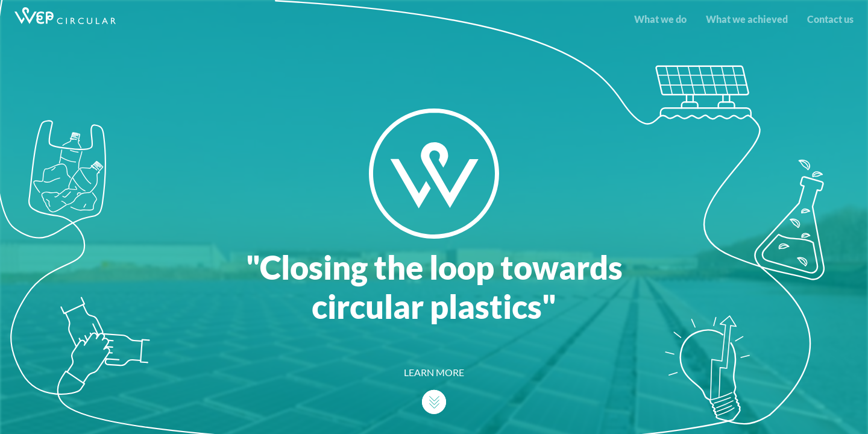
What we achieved (747, 19)
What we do (660, 19)
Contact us (830, 19)
